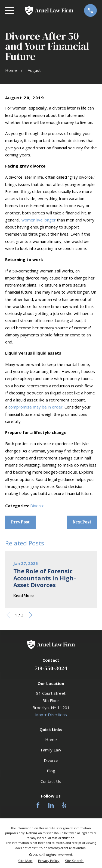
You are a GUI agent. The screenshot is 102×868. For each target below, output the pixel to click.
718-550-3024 (51, 668)
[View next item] (31, 615)
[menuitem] (25, 861)
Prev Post (20, 522)
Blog (51, 771)
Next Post (82, 522)
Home (51, 740)
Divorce (37, 506)
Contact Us (51, 781)
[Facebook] (38, 805)
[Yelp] (64, 805)
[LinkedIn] (51, 805)
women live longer (39, 220)
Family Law (51, 750)
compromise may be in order (35, 407)
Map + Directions (51, 715)
